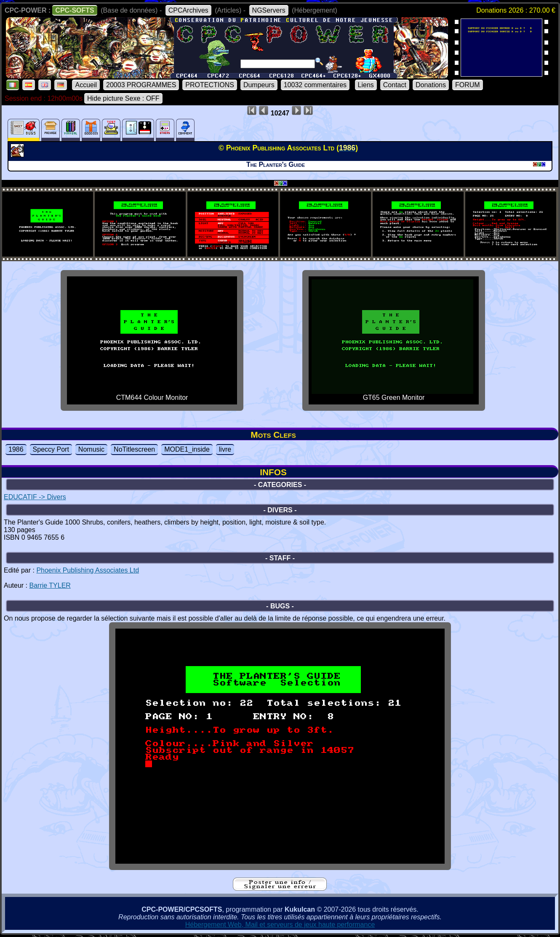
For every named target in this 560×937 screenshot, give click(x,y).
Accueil (86, 85)
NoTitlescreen (134, 449)
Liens (366, 85)
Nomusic (91, 449)
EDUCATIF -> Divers (35, 497)
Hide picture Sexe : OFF (123, 98)
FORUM (468, 85)
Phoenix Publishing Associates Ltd (88, 570)
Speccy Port (51, 449)
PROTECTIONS (210, 85)
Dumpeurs (259, 85)
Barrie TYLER (50, 585)
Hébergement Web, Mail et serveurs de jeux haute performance (280, 925)
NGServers (269, 10)
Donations (431, 85)
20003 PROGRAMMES (141, 85)
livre (225, 449)
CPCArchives (188, 10)
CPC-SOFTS (75, 10)
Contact (395, 85)
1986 (16, 449)
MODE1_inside (187, 449)
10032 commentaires (315, 85)
